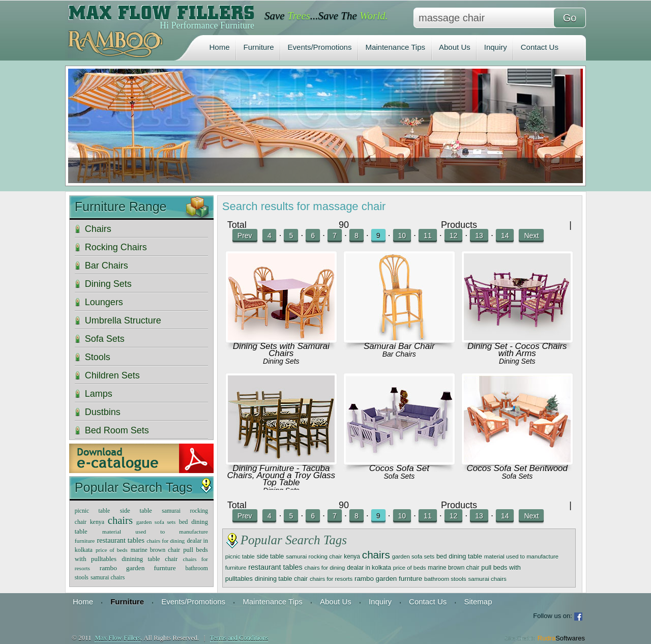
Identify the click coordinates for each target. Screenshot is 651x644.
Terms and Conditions (239, 638)
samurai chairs (487, 579)
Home (220, 47)
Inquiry (496, 47)
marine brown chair (453, 568)
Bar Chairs (399, 354)
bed (441, 557)
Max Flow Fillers (117, 638)
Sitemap (478, 602)
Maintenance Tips (395, 47)
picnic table (240, 556)
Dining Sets (281, 361)
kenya (352, 557)
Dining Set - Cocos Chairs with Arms (517, 350)
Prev (245, 236)
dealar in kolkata (369, 568)
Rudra (561, 638)
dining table (465, 556)
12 (454, 236)
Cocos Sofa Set (399, 468)
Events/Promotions (320, 47)
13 (479, 236)
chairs (376, 555)
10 (402, 236)
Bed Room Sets (117, 430)
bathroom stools (445, 579)
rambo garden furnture (388, 579)
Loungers (104, 302)
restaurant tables (275, 567)
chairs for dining (325, 568)
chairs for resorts (331, 579)
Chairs (98, 229)
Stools (98, 357)
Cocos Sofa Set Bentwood (517, 468)
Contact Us (540, 47)
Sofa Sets (399, 476)
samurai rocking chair (314, 556)
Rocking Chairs (116, 247)
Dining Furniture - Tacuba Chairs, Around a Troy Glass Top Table (282, 475)
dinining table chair (281, 579)
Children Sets (112, 375)
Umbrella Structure (123, 320)
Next (531, 236)
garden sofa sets (413, 557)
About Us (455, 47)
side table (271, 557)
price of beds (410, 568)
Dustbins (103, 412)
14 (505, 236)
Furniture (259, 47)
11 (428, 236)
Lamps (99, 394)
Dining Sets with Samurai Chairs (281, 350)
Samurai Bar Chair (399, 346)
